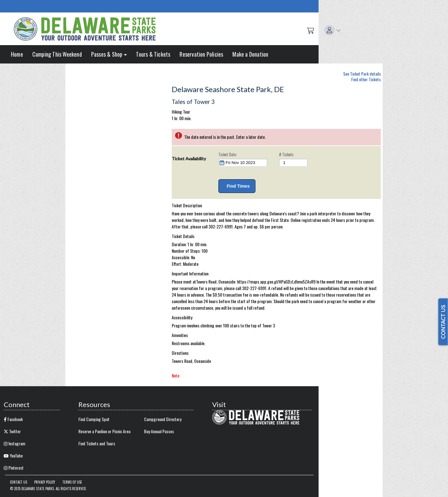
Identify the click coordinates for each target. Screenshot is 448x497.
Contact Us (19, 482)
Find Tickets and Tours (97, 443)
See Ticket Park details (362, 73)
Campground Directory (163, 419)
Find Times (237, 186)
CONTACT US (443, 322)
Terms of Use (72, 482)
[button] (333, 30)
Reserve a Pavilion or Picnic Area (104, 431)
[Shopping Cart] (311, 30)
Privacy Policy (45, 482)
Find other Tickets (366, 79)
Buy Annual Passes (159, 431)
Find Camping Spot (94, 419)
